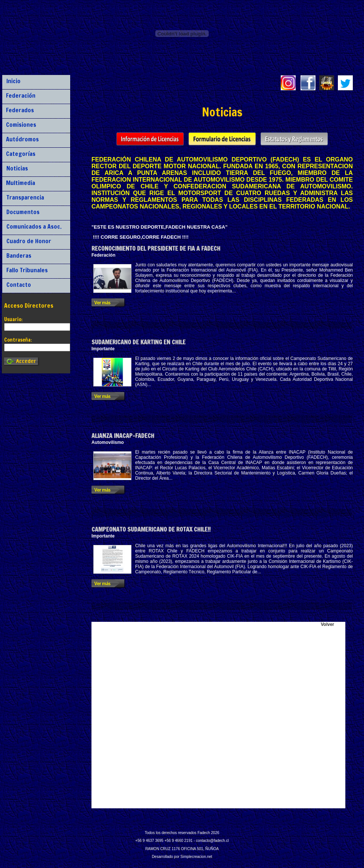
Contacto (19, 285)
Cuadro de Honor (29, 241)
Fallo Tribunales (27, 270)
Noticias (17, 168)
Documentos (23, 212)
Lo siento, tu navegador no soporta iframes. (218, 715)
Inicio (13, 81)
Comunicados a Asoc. (34, 226)
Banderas (19, 256)
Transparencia (25, 197)
